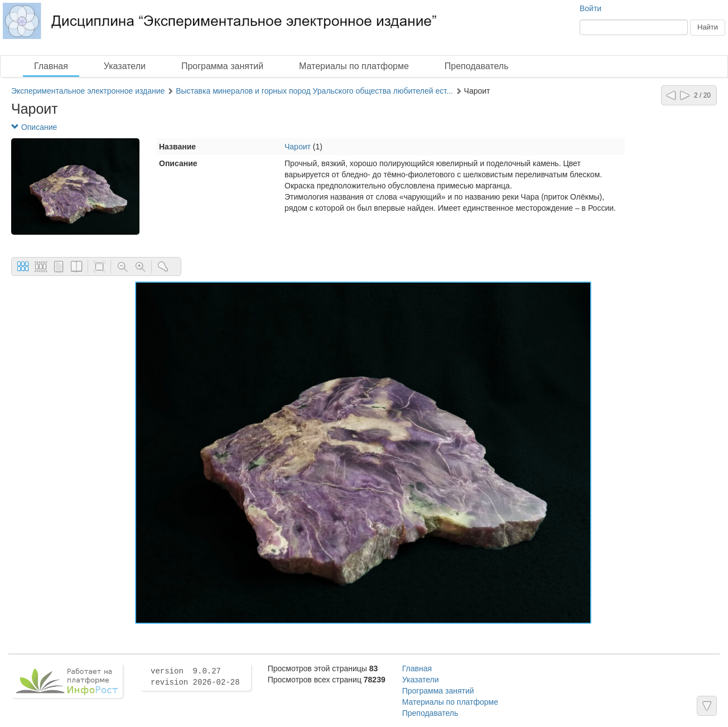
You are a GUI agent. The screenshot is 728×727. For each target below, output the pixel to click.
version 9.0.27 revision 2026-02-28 (195, 677)
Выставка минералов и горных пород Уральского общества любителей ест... (314, 91)
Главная (51, 66)
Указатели (125, 66)
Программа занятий (222, 66)
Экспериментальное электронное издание (88, 91)
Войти (590, 8)
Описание (34, 127)
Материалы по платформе (354, 66)
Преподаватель (477, 66)
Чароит (298, 147)
